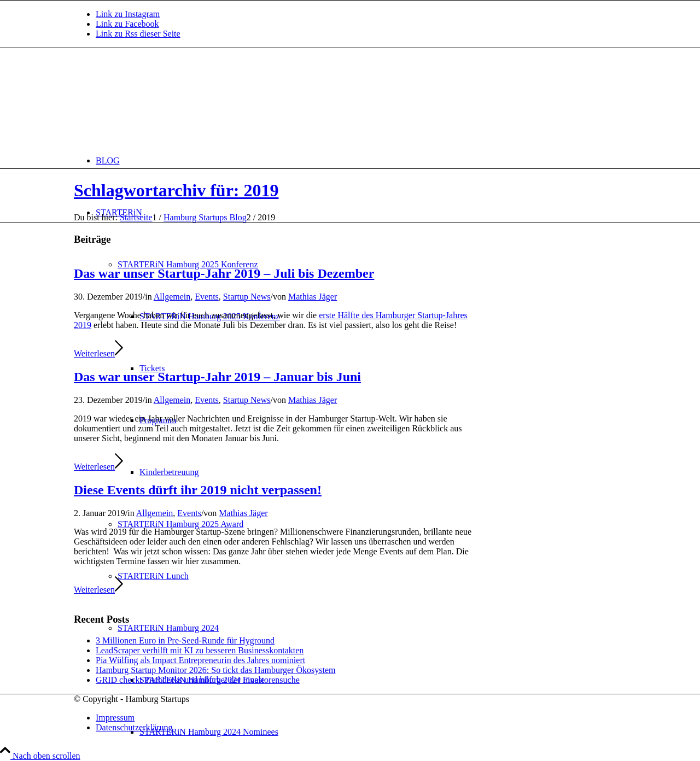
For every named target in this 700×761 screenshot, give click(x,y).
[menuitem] (361, 160)
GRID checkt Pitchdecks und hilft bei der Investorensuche (198, 680)
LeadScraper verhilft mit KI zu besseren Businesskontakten (200, 650)
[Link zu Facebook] (127, 24)
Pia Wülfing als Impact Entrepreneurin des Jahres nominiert (200, 660)
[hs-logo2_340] (156, 100)
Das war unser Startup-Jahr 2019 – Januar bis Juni (217, 377)
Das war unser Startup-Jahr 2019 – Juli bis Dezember (224, 273)
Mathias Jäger (313, 297)
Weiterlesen (98, 353)
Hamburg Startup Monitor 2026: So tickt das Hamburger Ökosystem (215, 670)
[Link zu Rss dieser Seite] (138, 34)
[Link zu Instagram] (128, 14)
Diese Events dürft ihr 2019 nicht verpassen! (198, 490)
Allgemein (172, 297)
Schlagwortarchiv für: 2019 (176, 190)
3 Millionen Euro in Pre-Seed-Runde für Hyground (185, 640)
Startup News (247, 297)
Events (207, 297)
